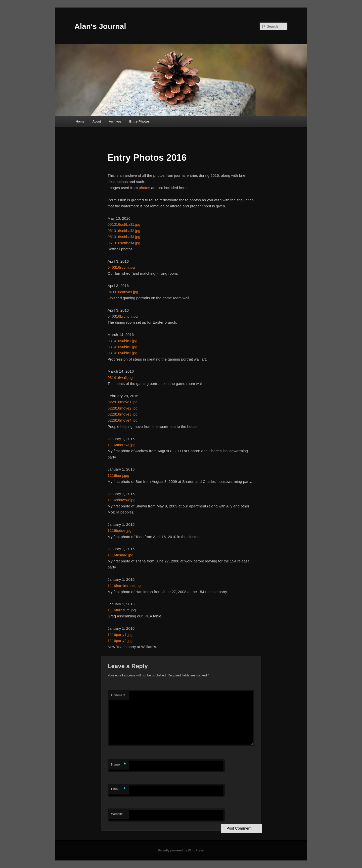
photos (144, 188)
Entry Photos (139, 121)
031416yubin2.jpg (122, 347)
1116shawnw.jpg (122, 500)
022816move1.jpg (123, 402)
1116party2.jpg (120, 641)
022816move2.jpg (123, 408)
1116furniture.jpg (122, 610)
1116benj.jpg (118, 475)
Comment (118, 695)
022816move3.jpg (123, 414)
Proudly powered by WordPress (181, 850)
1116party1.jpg (120, 635)
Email (119, 789)
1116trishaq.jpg (121, 555)
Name (119, 765)
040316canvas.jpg (123, 292)
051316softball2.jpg (124, 231)
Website (117, 814)
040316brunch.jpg (123, 316)
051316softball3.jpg (124, 237)
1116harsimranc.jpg (124, 586)
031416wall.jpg (120, 378)
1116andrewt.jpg (122, 445)
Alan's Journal (100, 26)
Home (80, 121)
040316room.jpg (121, 267)
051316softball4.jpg (124, 243)
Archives (115, 121)
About (97, 121)
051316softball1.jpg (124, 224)
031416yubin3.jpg (122, 353)
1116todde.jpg (120, 530)
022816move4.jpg (123, 420)
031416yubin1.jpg (122, 341)
